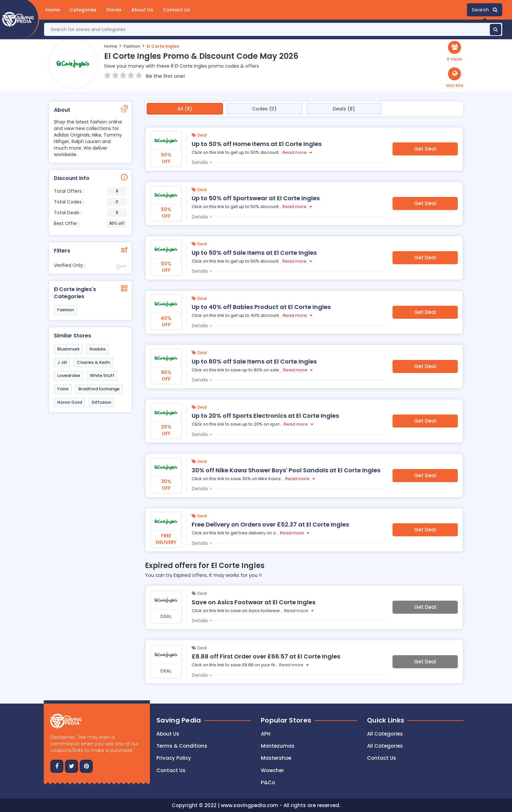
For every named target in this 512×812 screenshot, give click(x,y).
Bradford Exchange (99, 389)
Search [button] (485, 10)
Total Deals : (90, 213)
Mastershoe (276, 758)
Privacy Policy (174, 758)
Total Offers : (90, 191)
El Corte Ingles (163, 46)
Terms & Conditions (182, 746)
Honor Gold (70, 402)
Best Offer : (90, 224)
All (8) (185, 109)
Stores (114, 10)
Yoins (63, 389)
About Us (142, 10)
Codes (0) (264, 109)
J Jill (62, 362)
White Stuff (102, 375)
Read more (295, 152)
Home (53, 10)
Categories (83, 10)
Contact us (171, 770)
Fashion (132, 46)
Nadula (97, 349)
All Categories (385, 734)
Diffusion (101, 402)
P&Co (268, 782)
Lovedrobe (69, 375)
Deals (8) (344, 109)
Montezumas (278, 746)
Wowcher (272, 770)
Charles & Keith (93, 362)
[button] (455, 78)
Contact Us (176, 10)
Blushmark (68, 349)
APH (266, 734)
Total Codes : (90, 202)
